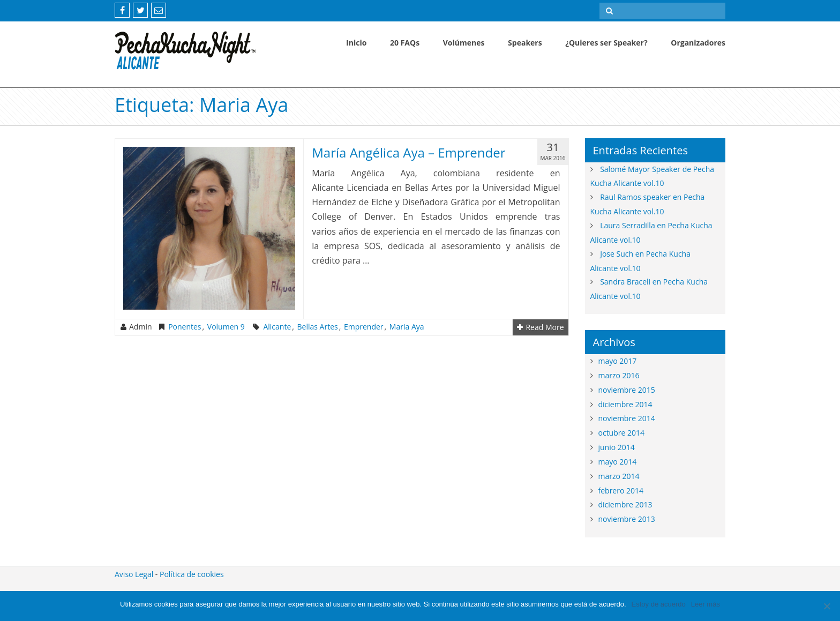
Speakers (525, 43)
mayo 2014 (618, 462)
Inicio (356, 43)
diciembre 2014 (625, 404)
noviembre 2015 (627, 390)
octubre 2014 (622, 433)
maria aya (407, 327)
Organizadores (698, 43)
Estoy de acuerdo (659, 604)
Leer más (706, 604)
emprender (364, 327)
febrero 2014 (621, 491)
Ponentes (185, 327)
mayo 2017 (618, 361)
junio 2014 (617, 447)
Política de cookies (192, 574)
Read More (540, 327)
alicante (277, 327)
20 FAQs (405, 43)
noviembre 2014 (627, 418)
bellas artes (318, 327)
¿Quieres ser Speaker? (606, 43)
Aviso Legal (134, 574)
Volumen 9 (226, 327)
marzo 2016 (619, 375)
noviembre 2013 (627, 519)
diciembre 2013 (625, 504)
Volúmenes (464, 43)
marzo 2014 (619, 476)
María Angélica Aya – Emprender (408, 152)
